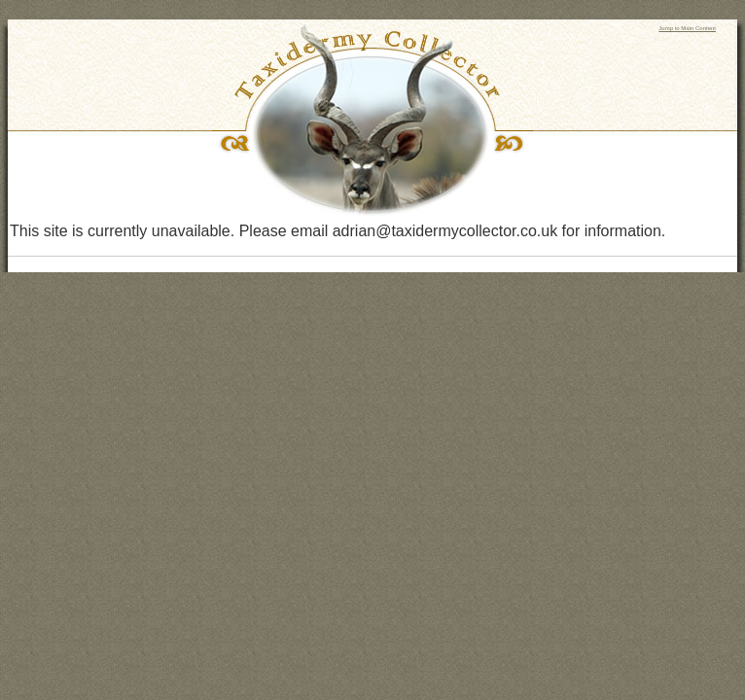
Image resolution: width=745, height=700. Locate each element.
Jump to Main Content (687, 28)
